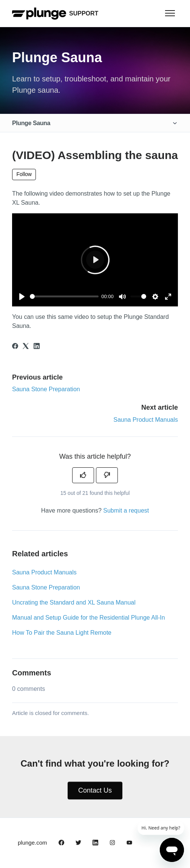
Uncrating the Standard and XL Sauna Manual (74, 602)
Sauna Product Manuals (146, 420)
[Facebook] (15, 347)
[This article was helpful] (83, 475)
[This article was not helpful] (107, 475)
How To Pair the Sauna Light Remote (62, 633)
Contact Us (95, 790)
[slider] (64, 296)
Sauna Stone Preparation (46, 389)
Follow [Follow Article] (24, 174)
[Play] (22, 297)
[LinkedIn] (37, 347)
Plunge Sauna (31, 123)
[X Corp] (26, 347)
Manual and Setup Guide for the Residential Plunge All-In (89, 618)
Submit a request (126, 511)
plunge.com (32, 843)
